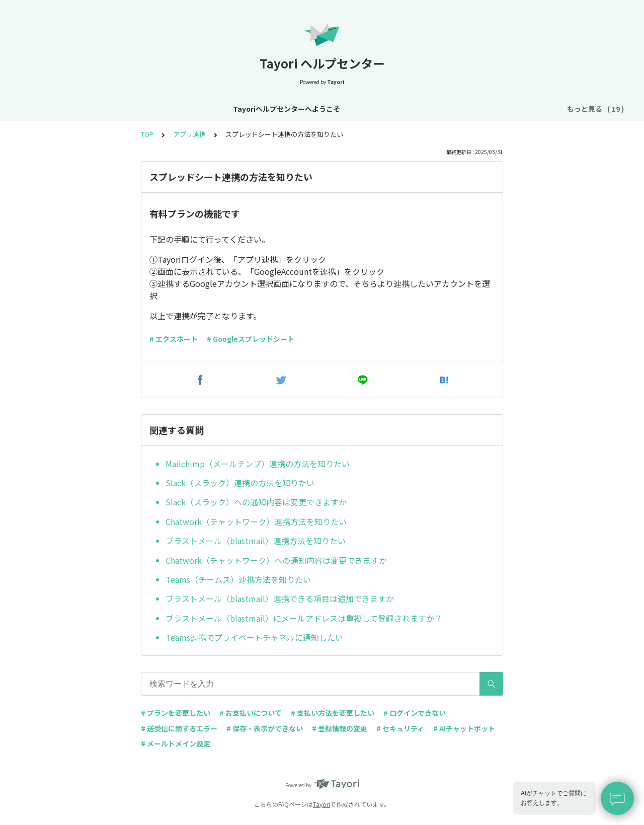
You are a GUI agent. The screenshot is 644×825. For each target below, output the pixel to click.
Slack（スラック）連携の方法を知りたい (240, 483)
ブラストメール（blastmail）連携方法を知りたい (256, 541)
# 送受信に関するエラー (179, 728)
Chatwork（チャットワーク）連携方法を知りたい (256, 521)
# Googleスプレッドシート (251, 339)
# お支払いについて (251, 713)
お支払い (393, 109)
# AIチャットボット (464, 728)
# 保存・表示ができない (265, 728)
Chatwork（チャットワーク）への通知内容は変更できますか (276, 560)
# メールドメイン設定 (176, 743)
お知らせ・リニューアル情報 (193, 109)
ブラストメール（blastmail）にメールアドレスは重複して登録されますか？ (304, 618)
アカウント (312, 109)
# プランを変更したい (176, 713)
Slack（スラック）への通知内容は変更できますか (256, 502)
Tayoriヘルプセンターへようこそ (80, 109)
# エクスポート (174, 339)
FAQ (541, 109)
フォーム (436, 109)
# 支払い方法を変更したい (333, 713)
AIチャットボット (492, 109)
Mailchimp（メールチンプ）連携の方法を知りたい (258, 464)
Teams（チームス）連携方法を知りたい (238, 579)
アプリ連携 (189, 134)
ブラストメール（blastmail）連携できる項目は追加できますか (280, 598)
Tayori (321, 804)
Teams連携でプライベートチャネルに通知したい (254, 637)
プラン (355, 109)
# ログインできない (415, 713)
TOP (147, 134)
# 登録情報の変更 (340, 728)
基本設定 (267, 109)
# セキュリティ (400, 728)
